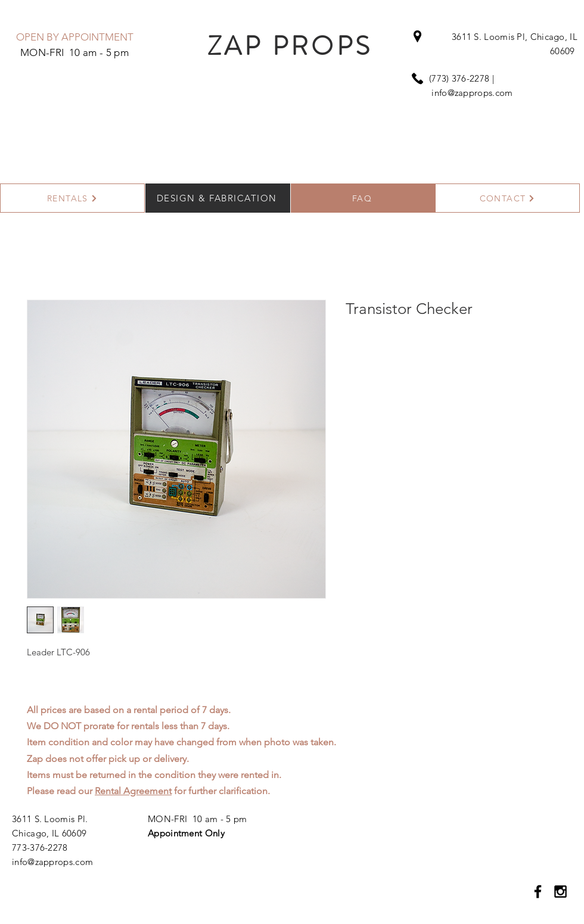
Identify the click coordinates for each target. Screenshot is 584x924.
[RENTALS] (72, 198)
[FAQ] (363, 198)
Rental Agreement (133, 791)
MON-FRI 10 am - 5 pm (197, 819)
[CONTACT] (507, 198)
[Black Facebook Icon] (538, 892)
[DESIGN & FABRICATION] (218, 198)
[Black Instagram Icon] (560, 892)
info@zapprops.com (472, 93)
